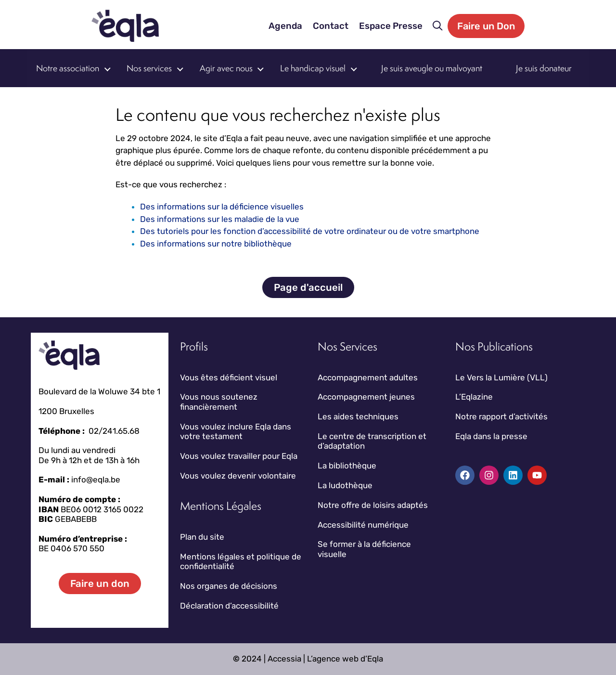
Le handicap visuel (313, 68)
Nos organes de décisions (229, 586)
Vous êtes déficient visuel (229, 377)
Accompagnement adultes (368, 377)
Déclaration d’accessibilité (229, 606)
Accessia (284, 659)
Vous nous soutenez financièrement (219, 402)
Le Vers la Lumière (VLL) (501, 377)
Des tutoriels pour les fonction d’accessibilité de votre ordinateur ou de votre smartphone (310, 231)
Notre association (68, 68)
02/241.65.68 (114, 431)
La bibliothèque (347, 466)
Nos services (149, 68)
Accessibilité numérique (363, 525)
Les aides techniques (358, 416)
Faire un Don (486, 26)
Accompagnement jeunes (366, 397)
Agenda (285, 26)
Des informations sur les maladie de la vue (220, 219)
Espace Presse (391, 26)
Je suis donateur (544, 68)
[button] (438, 26)
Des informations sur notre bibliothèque (216, 244)
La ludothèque (345, 485)
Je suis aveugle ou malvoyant (432, 68)
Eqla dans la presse (491, 436)
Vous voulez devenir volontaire (238, 476)
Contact (331, 26)
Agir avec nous (226, 68)
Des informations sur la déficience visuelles (222, 207)
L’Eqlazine (474, 397)
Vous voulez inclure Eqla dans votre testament (236, 431)
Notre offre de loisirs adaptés (373, 505)
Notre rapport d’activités (501, 416)
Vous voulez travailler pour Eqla (239, 456)
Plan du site (202, 537)
